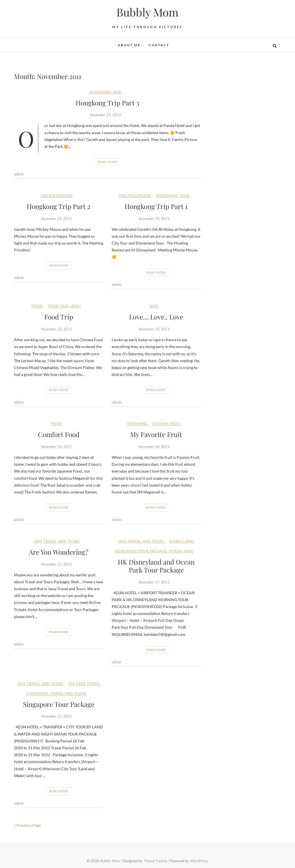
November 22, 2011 (57, 329)
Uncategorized (57, 195)
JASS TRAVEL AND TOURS (57, 541)
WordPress (199, 861)
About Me (129, 45)
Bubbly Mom (147, 12)
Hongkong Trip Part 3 (107, 103)
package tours (84, 683)
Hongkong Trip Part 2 (59, 206)
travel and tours (69, 693)
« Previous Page (27, 825)
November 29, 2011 (106, 115)
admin (19, 174)
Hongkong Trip (105, 92)
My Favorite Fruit (156, 434)
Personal (137, 423)
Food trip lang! (65, 306)
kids (154, 306)
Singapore (37, 693)
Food (37, 306)
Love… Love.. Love (156, 317)
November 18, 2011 (154, 447)
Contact (159, 45)
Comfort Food (59, 434)
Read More (107, 162)
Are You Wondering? (59, 552)
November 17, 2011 (57, 564)
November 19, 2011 (154, 329)
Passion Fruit (167, 423)
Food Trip (59, 317)
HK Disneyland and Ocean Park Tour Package (156, 566)
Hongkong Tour (173, 195)
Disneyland (181, 541)
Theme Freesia (156, 861)
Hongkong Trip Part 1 (156, 206)
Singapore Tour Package (59, 704)
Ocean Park (181, 551)
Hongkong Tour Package (141, 551)
